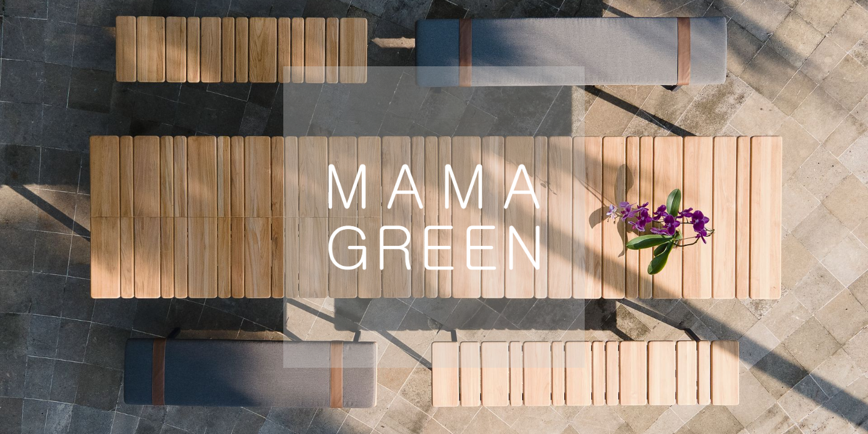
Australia (527, 391)
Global (420, 391)
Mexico (637, 391)
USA (328, 391)
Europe (232, 391)
